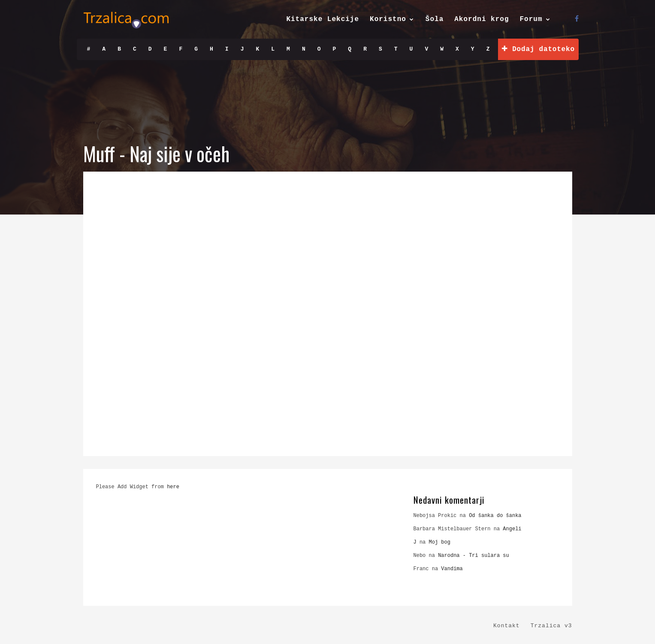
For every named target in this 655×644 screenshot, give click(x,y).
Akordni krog (481, 19)
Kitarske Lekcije (323, 19)
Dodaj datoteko (538, 49)
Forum (531, 19)
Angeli (512, 529)
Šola (435, 19)
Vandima (452, 569)
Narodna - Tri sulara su (474, 556)
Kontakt (507, 626)
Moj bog (440, 542)
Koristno (388, 19)
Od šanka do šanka (495, 516)
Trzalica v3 (551, 626)
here (173, 487)
